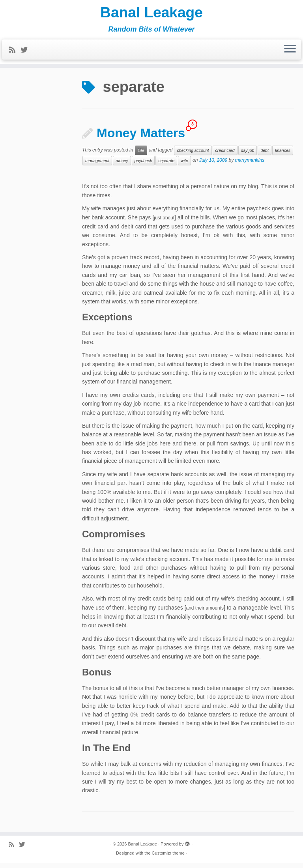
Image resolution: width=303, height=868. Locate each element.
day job (248, 155)
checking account (193, 155)
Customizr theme (168, 858)
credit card (225, 155)
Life (141, 155)
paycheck (143, 166)
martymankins (250, 165)
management (97, 166)
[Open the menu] (290, 52)
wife (184, 166)
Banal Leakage (151, 14)
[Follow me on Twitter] (27, 52)
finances (283, 155)
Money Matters (141, 138)
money (122, 166)
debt (264, 155)
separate (166, 166)
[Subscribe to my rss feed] (15, 52)
